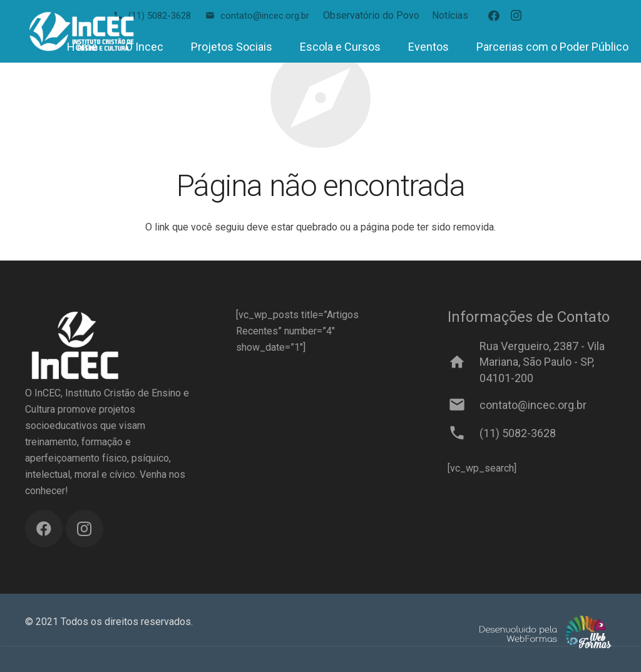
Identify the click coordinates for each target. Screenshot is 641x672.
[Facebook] (494, 16)
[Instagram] (516, 16)
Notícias (450, 15)
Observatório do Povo (371, 15)
